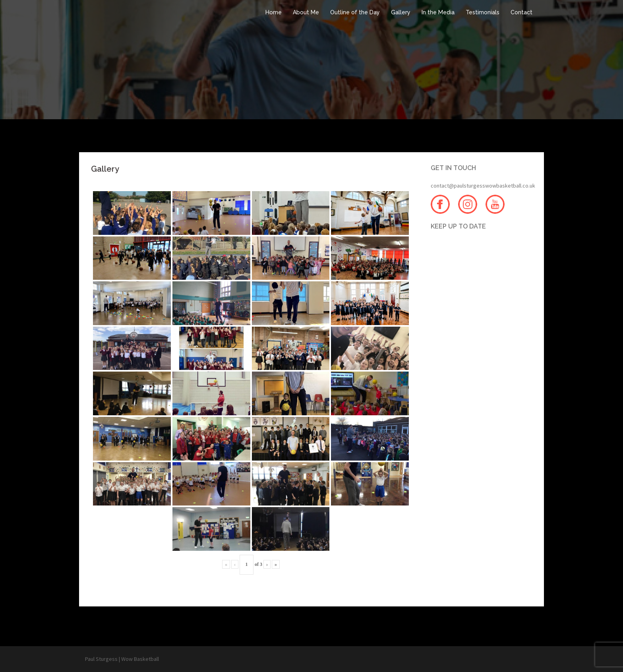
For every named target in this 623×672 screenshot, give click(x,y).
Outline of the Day (355, 12)
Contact (521, 12)
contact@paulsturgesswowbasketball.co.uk (483, 186)
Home (274, 12)
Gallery (401, 12)
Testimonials (483, 12)
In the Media (438, 12)
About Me (306, 12)
